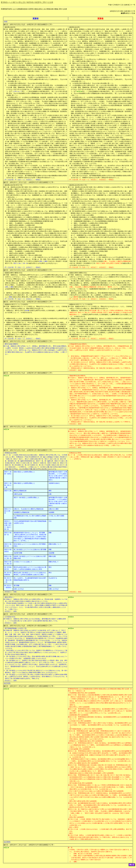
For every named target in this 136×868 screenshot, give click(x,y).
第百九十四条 (72, 775)
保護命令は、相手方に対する (16, 310)
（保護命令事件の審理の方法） (13, 273)
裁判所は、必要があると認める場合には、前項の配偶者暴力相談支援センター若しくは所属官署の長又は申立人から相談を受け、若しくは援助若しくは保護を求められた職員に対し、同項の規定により (36, 295)
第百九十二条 (72, 751)
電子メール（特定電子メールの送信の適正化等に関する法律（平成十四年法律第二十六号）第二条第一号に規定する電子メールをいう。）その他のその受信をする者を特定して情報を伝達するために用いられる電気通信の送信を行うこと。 (37, 172)
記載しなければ (54, 589)
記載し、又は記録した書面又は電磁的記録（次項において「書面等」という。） (95, 287)
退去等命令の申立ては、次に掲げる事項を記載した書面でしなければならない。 (32, 229)
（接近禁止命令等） (10, 27)
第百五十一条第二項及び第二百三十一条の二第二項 (8, 525)
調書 (50, 533)
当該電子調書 (18, 553)
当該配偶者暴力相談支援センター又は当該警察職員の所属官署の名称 (31, 221)
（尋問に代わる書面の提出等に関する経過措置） (84, 763)
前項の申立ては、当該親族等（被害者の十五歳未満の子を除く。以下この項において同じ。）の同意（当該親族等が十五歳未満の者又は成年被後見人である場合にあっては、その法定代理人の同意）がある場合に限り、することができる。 (36, 162)
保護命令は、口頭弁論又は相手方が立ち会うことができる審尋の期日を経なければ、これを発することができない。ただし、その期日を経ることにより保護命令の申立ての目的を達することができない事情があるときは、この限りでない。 (36, 277)
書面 (11, 297)
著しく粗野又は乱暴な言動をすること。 (21, 61)
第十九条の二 (72, 378)
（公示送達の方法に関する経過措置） (80, 721)
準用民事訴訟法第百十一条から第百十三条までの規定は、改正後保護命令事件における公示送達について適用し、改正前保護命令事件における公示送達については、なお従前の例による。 (101, 725)
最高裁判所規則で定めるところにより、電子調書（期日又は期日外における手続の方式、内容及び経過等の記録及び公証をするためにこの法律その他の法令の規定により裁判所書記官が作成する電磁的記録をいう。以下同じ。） (30, 537)
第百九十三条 (72, 765)
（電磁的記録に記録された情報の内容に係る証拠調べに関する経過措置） (91, 773)
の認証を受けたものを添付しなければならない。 (43, 263)
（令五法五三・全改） (75, 370)
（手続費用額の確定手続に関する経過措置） (82, 693)
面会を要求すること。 (15, 57)
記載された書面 (54, 509)
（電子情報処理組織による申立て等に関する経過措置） (86, 729)
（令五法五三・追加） (75, 424)
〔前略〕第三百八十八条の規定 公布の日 (86, 854)
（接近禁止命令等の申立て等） (13, 185)
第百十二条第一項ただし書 (8, 485)
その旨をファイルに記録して (23, 562)
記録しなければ (19, 589)
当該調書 (51, 553)
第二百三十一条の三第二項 (8, 580)
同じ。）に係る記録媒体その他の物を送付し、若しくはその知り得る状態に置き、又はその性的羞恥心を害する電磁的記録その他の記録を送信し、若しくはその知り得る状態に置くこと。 (37, 93)
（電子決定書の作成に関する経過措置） (81, 783)
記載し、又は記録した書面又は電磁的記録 (117, 261)
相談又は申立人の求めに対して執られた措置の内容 (25, 227)
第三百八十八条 (73, 829)
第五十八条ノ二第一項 (21, 263)
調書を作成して (54, 562)
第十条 (6, 29)
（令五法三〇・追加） (11, 611)
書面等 (76, 297)
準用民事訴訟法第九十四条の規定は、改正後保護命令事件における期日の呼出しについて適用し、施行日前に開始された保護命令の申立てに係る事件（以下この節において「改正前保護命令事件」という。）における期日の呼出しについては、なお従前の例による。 (101, 711)
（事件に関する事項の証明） (77, 429)
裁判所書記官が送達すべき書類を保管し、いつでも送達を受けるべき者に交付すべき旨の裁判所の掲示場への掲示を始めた (58, 476)
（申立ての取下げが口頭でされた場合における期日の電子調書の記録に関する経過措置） (96, 791)
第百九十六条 (72, 793)
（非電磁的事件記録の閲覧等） (78, 344)
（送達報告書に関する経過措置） (79, 715)
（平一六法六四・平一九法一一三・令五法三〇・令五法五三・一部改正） (91, 180)
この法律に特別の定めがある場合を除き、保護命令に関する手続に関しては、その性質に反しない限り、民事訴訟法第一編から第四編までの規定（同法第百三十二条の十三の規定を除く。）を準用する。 (101, 457)
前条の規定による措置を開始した (24, 472)
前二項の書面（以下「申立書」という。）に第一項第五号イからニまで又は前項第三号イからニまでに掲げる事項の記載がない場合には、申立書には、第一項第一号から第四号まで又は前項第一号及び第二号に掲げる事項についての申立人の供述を (36, 259)
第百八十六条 (72, 695)
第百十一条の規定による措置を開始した (26, 497)
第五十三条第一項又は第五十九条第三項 (109, 263)
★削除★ (79, 91)
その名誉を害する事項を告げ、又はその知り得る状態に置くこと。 (29, 83)
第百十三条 (8, 491)
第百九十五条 (72, 785)
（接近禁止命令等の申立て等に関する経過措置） (84, 807)
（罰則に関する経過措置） (77, 817)
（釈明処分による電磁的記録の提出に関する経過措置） (86, 741)
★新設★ (6, 376)
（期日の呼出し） (9, 597)
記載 (50, 494)
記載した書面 (43, 261)
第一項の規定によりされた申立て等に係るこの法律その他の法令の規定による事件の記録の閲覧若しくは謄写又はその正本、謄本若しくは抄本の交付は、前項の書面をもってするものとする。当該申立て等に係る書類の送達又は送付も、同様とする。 (36, 676)
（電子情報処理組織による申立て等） (16, 628)
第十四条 (6, 275)
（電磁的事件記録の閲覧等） (77, 376)
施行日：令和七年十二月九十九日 (29, 182)
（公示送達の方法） (10, 617)
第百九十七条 (72, 803)
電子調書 (17, 585)
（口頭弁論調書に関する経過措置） (79, 749)
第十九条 (6, 346)
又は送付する (53, 578)
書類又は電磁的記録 (20, 491)
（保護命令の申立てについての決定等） (16, 304)
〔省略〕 (75, 862)
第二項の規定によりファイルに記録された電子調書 (30, 550)
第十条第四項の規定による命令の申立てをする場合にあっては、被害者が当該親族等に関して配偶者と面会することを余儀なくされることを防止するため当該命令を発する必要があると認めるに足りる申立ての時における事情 (37, 213)
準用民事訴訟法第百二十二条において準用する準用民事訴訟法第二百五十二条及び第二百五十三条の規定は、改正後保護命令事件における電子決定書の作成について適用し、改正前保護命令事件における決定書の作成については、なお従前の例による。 (101, 787)
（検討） (71, 833)
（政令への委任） (74, 827)
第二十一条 (7, 455)
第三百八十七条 (73, 819)
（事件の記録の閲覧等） (11, 344)
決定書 (27, 310)
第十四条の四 (8, 630)
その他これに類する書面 (56, 516)
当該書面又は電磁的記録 (21, 512)
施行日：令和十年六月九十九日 (28, 24)
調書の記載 (52, 556)
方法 (50, 521)
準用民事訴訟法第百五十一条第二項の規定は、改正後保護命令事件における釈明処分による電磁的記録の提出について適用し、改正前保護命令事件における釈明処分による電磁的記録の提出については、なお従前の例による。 (101, 745)
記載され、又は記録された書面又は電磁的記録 (29, 509)
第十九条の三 (72, 431)
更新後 (100, 19)
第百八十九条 (72, 723)
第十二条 (6, 187)
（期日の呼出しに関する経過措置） (79, 707)
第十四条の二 (8, 599)
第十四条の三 (8, 619)
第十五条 (6, 306)
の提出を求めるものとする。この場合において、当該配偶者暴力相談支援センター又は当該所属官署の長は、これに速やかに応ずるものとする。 (101, 289)
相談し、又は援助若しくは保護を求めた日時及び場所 (26, 223)
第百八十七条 (72, 709)
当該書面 (51, 512)
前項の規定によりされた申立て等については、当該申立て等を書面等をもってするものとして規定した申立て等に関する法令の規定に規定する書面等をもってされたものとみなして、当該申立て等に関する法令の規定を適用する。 (36, 652)
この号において (17, 91)
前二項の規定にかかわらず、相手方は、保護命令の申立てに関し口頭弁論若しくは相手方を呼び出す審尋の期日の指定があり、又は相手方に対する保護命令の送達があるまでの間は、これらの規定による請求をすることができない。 (101, 364)
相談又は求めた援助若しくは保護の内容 (22, 225)
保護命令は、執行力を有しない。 (17, 337)
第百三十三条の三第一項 (8, 511)
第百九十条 (72, 731)
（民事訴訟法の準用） (11, 453)
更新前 (36, 19)
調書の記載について (55, 544)
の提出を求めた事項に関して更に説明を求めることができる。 (32, 297)
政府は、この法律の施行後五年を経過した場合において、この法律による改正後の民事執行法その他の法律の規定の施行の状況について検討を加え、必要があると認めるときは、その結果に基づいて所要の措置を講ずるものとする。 (101, 837)
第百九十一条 (72, 743)
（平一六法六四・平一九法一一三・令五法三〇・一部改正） (23, 180)
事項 (50, 567)
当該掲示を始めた (54, 483)
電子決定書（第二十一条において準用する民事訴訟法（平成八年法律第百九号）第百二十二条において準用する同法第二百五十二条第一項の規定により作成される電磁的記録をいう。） (101, 312)
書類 (50, 491)
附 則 (70, 848)
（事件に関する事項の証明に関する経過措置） (83, 801)
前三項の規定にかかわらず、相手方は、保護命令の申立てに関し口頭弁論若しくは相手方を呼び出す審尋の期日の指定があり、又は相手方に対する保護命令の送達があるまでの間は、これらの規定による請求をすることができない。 (101, 418)
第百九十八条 (72, 809)
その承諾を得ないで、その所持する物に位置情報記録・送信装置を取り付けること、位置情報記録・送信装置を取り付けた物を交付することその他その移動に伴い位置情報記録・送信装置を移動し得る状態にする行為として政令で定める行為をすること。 (37, 111)
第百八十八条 (72, 717)
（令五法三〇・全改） (11, 592)
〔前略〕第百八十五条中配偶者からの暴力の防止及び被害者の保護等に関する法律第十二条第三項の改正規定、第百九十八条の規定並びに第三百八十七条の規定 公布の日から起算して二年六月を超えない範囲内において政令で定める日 (101, 858)
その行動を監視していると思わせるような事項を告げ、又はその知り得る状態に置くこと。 (37, 59)
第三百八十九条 (73, 835)
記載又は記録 (18, 494)
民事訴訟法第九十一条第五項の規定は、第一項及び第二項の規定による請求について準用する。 (101, 368)
